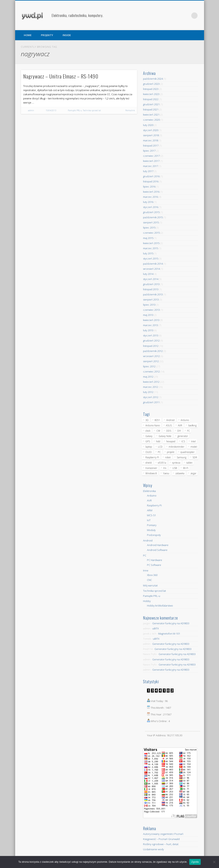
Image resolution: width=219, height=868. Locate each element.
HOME (28, 35)
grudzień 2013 (151, 284)
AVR (149, 500)
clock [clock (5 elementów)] (148, 431)
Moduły (151, 530)
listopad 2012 (151, 346)
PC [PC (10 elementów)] (159, 452)
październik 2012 (153, 351)
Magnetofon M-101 (169, 634)
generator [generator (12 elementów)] (183, 436)
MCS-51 (151, 515)
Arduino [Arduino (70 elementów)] (185, 420)
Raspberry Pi (154, 505)
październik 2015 (153, 217)
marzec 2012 (151, 387)
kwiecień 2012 (151, 382)
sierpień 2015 (151, 222)
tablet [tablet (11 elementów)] (189, 463)
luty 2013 (148, 330)
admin (31, 110)
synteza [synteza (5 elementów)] (176, 463)
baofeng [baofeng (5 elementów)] (192, 425)
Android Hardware (158, 545)
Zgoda (195, 862)
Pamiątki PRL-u (75, 110)
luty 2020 (148, 125)
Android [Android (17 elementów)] (170, 420)
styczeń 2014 (151, 279)
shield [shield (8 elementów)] (149, 463)
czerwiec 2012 (151, 371)
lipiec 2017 (149, 151)
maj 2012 (148, 377)
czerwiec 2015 (151, 233)
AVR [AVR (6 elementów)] (180, 425)
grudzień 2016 (151, 176)
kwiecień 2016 (151, 192)
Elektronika (149, 491)
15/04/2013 (51, 110)
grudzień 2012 (151, 341)
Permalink (130, 110)
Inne (146, 570)
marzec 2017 (151, 166)
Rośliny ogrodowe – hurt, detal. (161, 844)
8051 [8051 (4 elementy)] (157, 420)
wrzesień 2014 (151, 269)
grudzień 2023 (151, 84)
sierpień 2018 (151, 135)
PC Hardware (155, 560)
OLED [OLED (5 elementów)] (149, 452)
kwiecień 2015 (151, 243)
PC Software (154, 565)
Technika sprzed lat (92, 110)
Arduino (152, 496)
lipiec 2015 (149, 228)
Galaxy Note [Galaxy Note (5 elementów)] (165, 436)
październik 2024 (153, 79)
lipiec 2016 (149, 187)
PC (145, 555)
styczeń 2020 (151, 130)
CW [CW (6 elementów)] (158, 431)
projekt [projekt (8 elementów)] (171, 452)
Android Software (157, 550)
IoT (149, 520)
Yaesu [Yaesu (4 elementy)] (166, 473)
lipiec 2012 (149, 366)
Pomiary (152, 525)
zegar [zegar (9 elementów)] (193, 473)
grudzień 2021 (151, 104)
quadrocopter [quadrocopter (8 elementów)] (188, 452)
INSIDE (67, 35)
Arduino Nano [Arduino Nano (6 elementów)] (153, 425)
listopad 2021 (151, 109)
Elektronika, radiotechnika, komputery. (77, 15)
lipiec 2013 (149, 305)
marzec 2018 (151, 140)
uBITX (156, 628)
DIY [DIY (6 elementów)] (179, 431)
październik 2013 (153, 294)
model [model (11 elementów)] (194, 447)
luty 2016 (148, 202)
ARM (150, 510)
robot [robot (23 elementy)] (168, 457)
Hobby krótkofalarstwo (160, 606)
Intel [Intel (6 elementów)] (193, 441)
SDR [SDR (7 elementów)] (195, 457)
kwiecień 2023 (151, 94)
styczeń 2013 (151, 335)
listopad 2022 (151, 99)
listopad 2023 (151, 89)
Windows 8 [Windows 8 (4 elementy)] (151, 473)
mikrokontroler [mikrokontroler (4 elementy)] (176, 447)
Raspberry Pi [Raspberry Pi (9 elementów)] (152, 457)
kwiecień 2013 (151, 320)
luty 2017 (148, 171)
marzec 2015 (151, 248)
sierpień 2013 (151, 300)
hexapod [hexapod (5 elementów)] (171, 441)
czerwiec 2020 (151, 120)
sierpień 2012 (151, 361)
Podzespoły (154, 535)
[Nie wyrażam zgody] (214, 862)
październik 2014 (153, 264)
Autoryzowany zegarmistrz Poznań (163, 834)
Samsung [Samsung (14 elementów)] (182, 457)
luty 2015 (148, 253)
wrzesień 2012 (151, 356)
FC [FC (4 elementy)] (189, 431)
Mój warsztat (150, 585)
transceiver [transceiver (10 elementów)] (151, 468)
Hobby (147, 601)
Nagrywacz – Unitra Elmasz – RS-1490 (61, 76)
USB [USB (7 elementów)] (175, 468)
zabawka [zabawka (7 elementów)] (180, 473)
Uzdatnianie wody (153, 849)
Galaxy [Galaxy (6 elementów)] (149, 436)
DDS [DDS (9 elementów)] (169, 431)
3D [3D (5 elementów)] (147, 420)
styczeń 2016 (151, 207)
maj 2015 (148, 238)
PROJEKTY (47, 35)
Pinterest (186, 16)
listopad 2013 (151, 289)
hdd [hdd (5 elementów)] (158, 441)
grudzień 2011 (151, 402)
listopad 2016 (151, 181)
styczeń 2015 (151, 259)
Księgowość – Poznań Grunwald (161, 839)
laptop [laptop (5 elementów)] (149, 447)
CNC (149, 580)
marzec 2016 (151, 197)
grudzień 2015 (151, 212)
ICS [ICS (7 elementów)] (183, 441)
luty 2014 (148, 274)
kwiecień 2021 (151, 115)
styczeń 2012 (151, 397)
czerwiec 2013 (151, 310)
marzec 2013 (151, 325)
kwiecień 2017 (151, 161)
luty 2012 (148, 392)
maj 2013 (148, 315)
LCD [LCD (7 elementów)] (160, 447)
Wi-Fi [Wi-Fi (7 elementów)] (186, 468)
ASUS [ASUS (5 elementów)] (169, 425)
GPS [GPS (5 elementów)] (148, 441)
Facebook (178, 16)
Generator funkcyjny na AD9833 (171, 623)
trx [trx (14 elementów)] (165, 468)
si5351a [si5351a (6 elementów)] (162, 463)
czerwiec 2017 (151, 156)
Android (148, 540)
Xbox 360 (152, 575)
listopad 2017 (151, 146)
